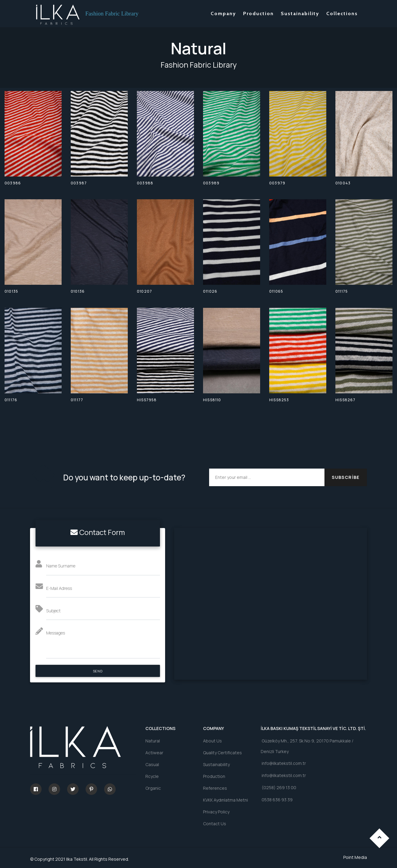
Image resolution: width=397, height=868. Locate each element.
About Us (212, 741)
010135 (11, 291)
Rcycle (152, 776)
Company (223, 13)
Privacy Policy (216, 812)
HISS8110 (212, 400)
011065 (276, 291)
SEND (98, 671)
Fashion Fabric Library (112, 13)
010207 (144, 291)
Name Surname (61, 566)
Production (258, 13)
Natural (153, 741)
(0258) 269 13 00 (278, 788)
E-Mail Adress (59, 588)
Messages (56, 633)
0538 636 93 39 (277, 800)
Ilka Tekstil (77, 859)
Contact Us (215, 824)
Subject (53, 611)
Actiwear (154, 753)
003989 (211, 183)
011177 (77, 400)
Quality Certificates (222, 753)
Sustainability (300, 13)
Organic (153, 788)
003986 (13, 183)
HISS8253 (279, 400)
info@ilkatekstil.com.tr (283, 764)
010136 (78, 291)
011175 (342, 291)
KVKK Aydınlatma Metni (226, 800)
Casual (152, 764)
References (215, 788)
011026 (210, 291)
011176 (11, 400)
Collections (342, 13)
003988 (145, 183)
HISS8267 (346, 400)
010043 (343, 183)
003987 (79, 183)
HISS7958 (147, 400)
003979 (277, 183)
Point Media (355, 857)
